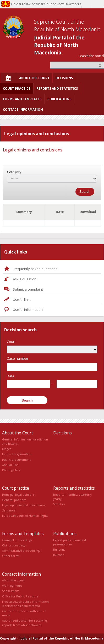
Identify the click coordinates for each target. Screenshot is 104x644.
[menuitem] (8, 78)
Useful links (22, 300)
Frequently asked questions (35, 269)
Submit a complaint (28, 289)
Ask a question (25, 279)
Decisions (62, 433)
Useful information (28, 310)
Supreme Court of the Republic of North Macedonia (67, 26)
